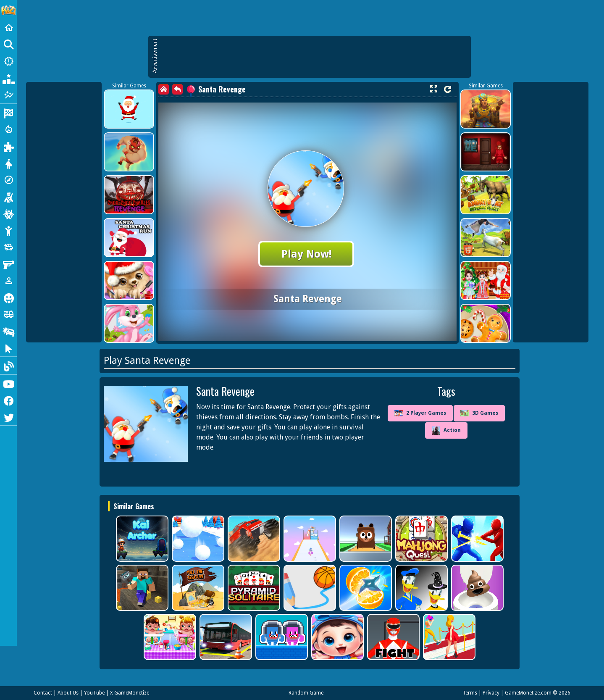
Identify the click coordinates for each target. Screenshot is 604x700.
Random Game (306, 693)
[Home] (8, 28)
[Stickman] (8, 230)
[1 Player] (8, 281)
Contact (43, 693)
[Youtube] (8, 383)
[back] (177, 89)
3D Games (479, 413)
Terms (470, 693)
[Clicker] (8, 348)
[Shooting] (8, 197)
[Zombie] (8, 213)
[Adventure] (8, 180)
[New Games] (8, 61)
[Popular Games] (8, 78)
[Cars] (8, 247)
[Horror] (8, 297)
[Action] (8, 129)
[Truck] (8, 314)
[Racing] (8, 113)
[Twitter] (8, 417)
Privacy (491, 693)
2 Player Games (420, 413)
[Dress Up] (8, 163)
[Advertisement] (314, 57)
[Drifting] (8, 331)
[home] (164, 89)
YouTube (94, 693)
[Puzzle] (8, 146)
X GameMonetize (130, 693)
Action (446, 431)
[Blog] (8, 366)
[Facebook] (8, 400)
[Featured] (8, 95)
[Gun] (8, 264)
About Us (68, 693)
